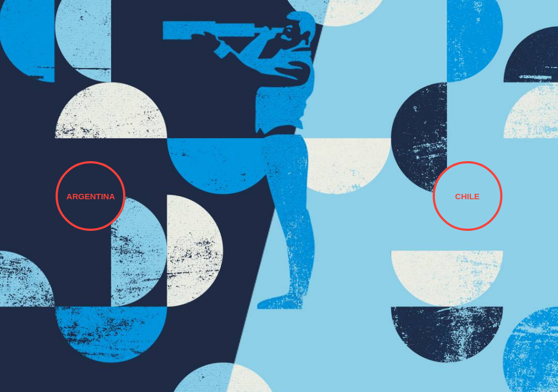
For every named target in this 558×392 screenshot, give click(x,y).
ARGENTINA (91, 196)
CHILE (467, 196)
